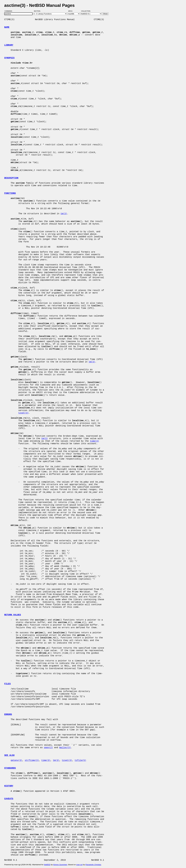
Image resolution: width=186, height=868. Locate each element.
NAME (7, 27)
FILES (7, 684)
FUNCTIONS (10, 193)
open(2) (48, 748)
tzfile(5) (80, 760)
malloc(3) (65, 748)
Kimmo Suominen (60, 865)
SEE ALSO (9, 755)
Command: (9, 11)
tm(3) (64, 214)
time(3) (94, 441)
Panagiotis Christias (93, 865)
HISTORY (9, 786)
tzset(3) (24, 413)
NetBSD (47, 865)
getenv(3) (16, 760)
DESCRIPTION (11, 178)
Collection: (86, 11)
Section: (38, 11)
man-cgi (79, 865)
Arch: (72, 11)
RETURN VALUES (13, 615)
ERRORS (8, 714)
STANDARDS (10, 768)
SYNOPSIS (9, 58)
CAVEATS (9, 799)
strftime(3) (32, 760)
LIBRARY (9, 45)
